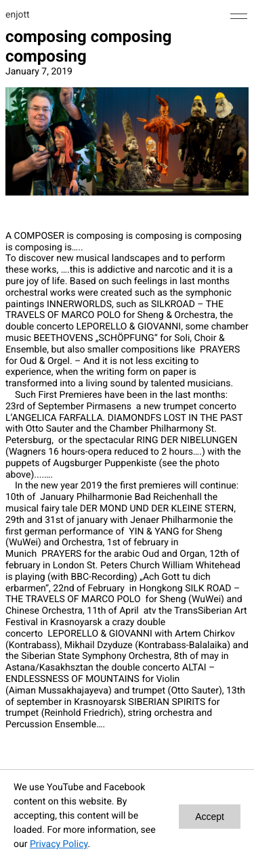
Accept (210, 817)
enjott (18, 15)
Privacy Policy (59, 844)
